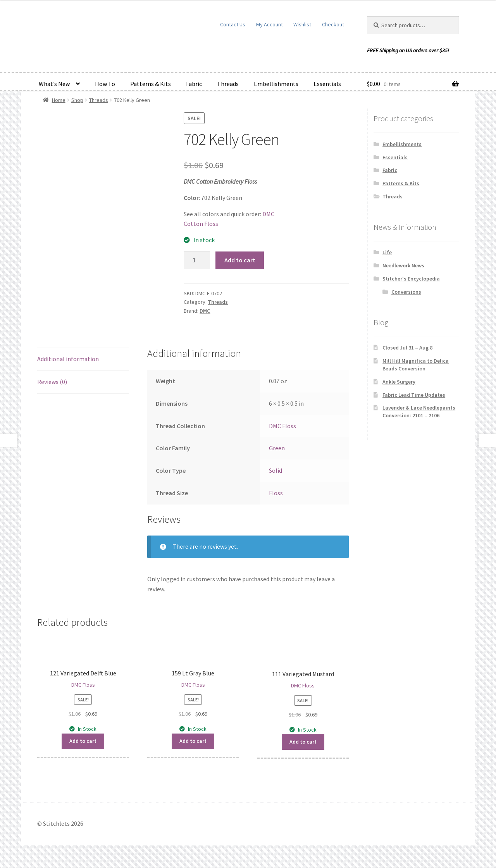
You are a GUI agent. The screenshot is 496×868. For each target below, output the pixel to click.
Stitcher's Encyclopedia (411, 279)
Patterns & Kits (151, 84)
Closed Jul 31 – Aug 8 (407, 348)
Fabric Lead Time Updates (414, 395)
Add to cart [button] (83, 741)
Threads (228, 84)
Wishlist (302, 24)
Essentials (327, 84)
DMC (205, 311)
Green (277, 448)
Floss (276, 493)
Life (387, 252)
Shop (77, 100)
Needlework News (403, 265)
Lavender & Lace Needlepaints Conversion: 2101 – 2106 (419, 412)
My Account (270, 24)
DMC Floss (282, 426)
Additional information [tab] (68, 359)
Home (59, 100)
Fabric (194, 84)
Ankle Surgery (399, 382)
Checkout (333, 24)
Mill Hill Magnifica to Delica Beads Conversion (416, 365)
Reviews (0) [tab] (52, 382)
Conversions (406, 292)
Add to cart (240, 260)
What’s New (54, 84)
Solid (276, 470)
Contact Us (233, 24)
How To (105, 84)
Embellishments (276, 84)
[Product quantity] (197, 260)
